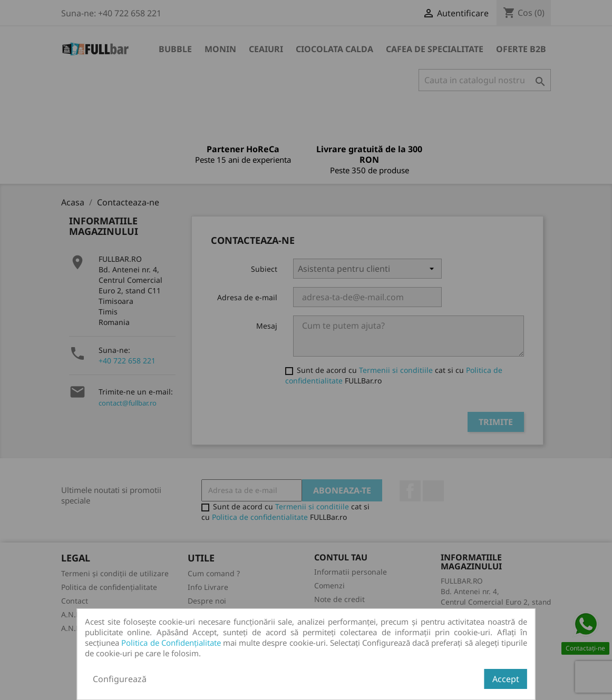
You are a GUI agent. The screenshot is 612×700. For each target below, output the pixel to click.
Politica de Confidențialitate (171, 643)
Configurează (120, 679)
